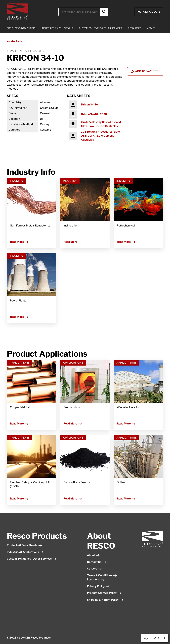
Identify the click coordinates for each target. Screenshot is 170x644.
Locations (96, 580)
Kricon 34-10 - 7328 (94, 114)
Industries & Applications (25, 552)
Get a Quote (155, 638)
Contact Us (97, 562)
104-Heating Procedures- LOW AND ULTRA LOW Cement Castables (101, 136)
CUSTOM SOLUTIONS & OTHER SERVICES (100, 28)
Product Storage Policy (104, 593)
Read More (19, 242)
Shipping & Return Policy (105, 600)
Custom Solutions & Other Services (32, 559)
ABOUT (151, 28)
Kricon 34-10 (90, 105)
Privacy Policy (98, 586)
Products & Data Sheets (24, 545)
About (93, 555)
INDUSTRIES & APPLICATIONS (57, 28)
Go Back (14, 41)
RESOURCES (134, 28)
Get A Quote (149, 12)
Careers (94, 569)
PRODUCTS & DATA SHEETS (21, 28)
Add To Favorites (145, 72)
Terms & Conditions (102, 575)
